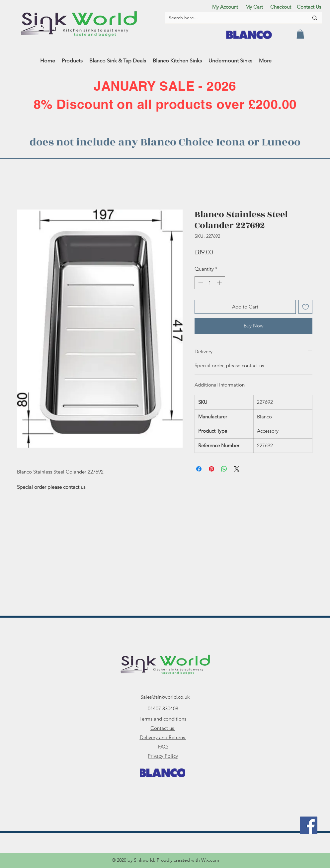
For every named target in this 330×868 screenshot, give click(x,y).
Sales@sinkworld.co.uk (165, 697)
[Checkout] (281, 7)
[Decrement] (200, 283)
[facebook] (309, 825)
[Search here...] (234, 18)
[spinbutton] (210, 283)
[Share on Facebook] (199, 469)
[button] (300, 34)
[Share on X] (237, 469)
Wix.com (210, 860)
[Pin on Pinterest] (211, 469)
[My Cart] (254, 7)
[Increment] (220, 283)
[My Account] (225, 7)
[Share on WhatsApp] (224, 469)
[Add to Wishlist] (306, 307)
